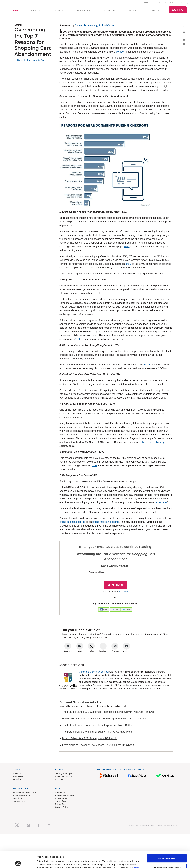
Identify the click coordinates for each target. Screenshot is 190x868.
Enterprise (163, 3)
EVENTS (59, 10)
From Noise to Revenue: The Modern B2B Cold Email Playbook (98, 745)
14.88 (147, 365)
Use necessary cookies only (167, 851)
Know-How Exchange (65, 795)
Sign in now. (123, 591)
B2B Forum (60, 779)
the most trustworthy (153, 442)
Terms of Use (61, 801)
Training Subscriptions (65, 773)
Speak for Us (19, 801)
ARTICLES (36, 10)
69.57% (120, 52)
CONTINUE (115, 585)
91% (129, 264)
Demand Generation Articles (80, 702)
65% (127, 247)
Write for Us (18, 798)
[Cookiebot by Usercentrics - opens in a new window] (18, 863)
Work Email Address (96, 572)
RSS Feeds (18, 776)
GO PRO (178, 10)
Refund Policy (61, 798)
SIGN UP (155, 10)
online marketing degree (106, 522)
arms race (161, 502)
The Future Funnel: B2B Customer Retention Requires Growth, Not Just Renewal (108, 712)
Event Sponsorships (22, 795)
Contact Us (60, 792)
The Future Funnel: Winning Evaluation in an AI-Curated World (97, 732)
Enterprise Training (63, 776)
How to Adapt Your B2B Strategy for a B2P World (90, 738)
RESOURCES (83, 10)
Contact (181, 3)
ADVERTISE (109, 10)
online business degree (72, 522)
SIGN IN (133, 10)
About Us (17, 773)
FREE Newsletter (150, 3)
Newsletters (18, 779)
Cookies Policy (62, 807)
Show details (43, 862)
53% (94, 465)
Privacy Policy (61, 804)
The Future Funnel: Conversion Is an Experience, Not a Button (97, 725)
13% (78, 339)
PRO (16, 10)
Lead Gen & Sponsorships (25, 792)
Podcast (173, 3)
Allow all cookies (167, 842)
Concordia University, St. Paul (31, 60)
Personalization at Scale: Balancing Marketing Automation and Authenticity (104, 719)
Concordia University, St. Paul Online (95, 25)
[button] (104, 609)
